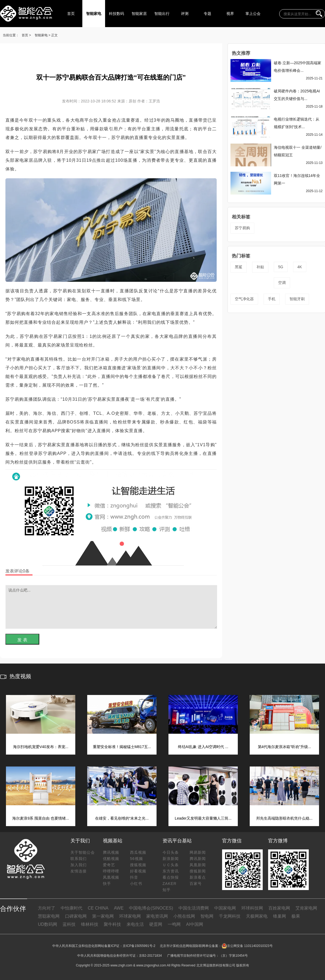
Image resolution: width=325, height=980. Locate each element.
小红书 (136, 884)
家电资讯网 (157, 916)
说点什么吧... (111, 607)
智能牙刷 (297, 299)
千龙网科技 (230, 916)
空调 (282, 283)
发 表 (22, 640)
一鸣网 (174, 924)
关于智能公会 (83, 852)
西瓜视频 (138, 852)
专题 (207, 14)
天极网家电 (257, 916)
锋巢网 (279, 916)
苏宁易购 (242, 228)
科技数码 (116, 14)
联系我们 (79, 859)
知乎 (167, 890)
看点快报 (171, 877)
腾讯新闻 (198, 859)
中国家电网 (225, 908)
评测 (185, 14)
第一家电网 (103, 916)
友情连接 (79, 871)
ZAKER (170, 884)
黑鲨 (239, 267)
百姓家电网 (279, 908)
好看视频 (138, 871)
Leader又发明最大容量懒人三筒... (203, 818)
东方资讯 (171, 871)
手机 (272, 299)
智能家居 (139, 14)
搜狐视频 (138, 865)
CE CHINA (98, 908)
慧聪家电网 (49, 916)
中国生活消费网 (194, 908)
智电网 (207, 916)
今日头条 (171, 852)
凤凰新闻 (198, 865)
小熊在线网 (184, 916)
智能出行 (162, 14)
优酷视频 (111, 859)
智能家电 (94, 14)
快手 (107, 884)
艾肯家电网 (306, 908)
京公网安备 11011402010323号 (247, 946)
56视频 (136, 859)
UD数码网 (48, 924)
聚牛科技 (112, 924)
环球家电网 (130, 916)
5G (281, 267)
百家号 (196, 884)
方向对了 (47, 908)
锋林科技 (90, 924)
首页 (71, 14)
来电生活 (135, 924)
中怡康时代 (71, 908)
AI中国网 (195, 924)
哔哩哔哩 (111, 871)
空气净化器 (244, 299)
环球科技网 (252, 908)
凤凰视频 (111, 877)
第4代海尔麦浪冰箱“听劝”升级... (285, 747)
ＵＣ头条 (171, 865)
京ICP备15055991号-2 (139, 946)
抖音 (134, 877)
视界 (230, 14)
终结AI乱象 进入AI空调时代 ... (203, 747)
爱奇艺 (109, 865)
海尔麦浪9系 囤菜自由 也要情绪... (40, 818)
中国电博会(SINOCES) (151, 908)
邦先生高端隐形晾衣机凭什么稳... (284, 818)
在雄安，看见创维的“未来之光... (122, 818)
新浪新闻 (171, 859)
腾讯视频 (111, 852)
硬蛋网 (156, 924)
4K (300, 267)
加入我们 (79, 865)
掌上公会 (253, 14)
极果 (296, 916)
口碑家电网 (76, 916)
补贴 (260, 267)
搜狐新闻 (198, 871)
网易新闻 (198, 852)
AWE (119, 908)
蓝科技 (69, 924)
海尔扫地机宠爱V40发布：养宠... (41, 747)
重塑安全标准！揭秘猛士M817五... (122, 747)
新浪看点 (198, 877)
